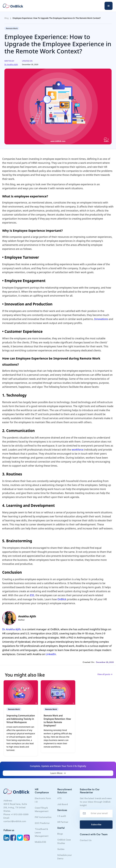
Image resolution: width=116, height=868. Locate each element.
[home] (15, 6)
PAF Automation (43, 817)
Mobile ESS (40, 842)
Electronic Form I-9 (43, 800)
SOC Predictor (42, 823)
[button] (109, 6)
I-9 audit (62, 816)
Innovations (101, 319)
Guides (61, 849)
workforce (78, 450)
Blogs (60, 834)
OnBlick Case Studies (64, 842)
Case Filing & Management (42, 810)
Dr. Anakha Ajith (11, 629)
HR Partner (63, 822)
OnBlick (62, 599)
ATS (59, 798)
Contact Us (86, 840)
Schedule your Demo (65, 857)
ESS (32, 595)
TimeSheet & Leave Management (42, 833)
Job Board (63, 804)
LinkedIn (51, 654)
